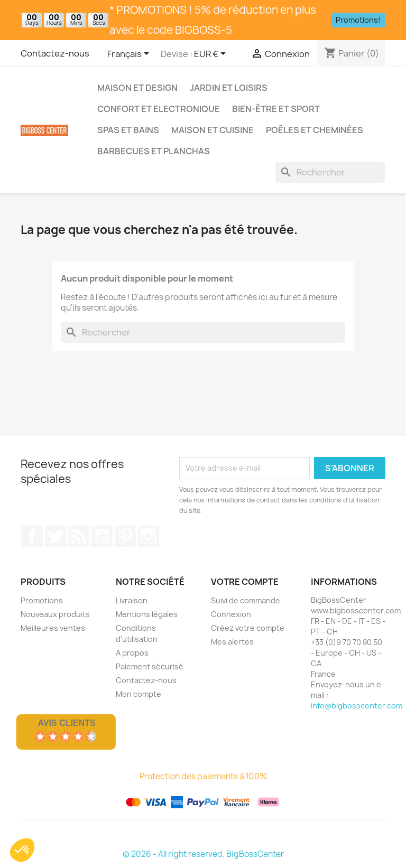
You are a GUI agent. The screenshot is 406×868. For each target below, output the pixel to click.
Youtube (102, 536)
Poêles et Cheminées (315, 130)
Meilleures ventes (53, 628)
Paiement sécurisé (150, 666)
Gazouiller (56, 536)
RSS (79, 536)
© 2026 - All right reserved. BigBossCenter (203, 854)
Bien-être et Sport (276, 109)
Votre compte (245, 582)
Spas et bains (128, 130)
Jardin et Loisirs (229, 88)
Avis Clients (66, 723)
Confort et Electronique (159, 109)
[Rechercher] (330, 172)
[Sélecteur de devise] (212, 54)
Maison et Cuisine (213, 130)
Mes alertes (232, 642)
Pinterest (125, 536)
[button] (22, 850)
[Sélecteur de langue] (130, 54)
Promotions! (358, 20)
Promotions (42, 600)
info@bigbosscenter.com (357, 706)
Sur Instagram (149, 536)
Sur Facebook (32, 536)
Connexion (231, 614)
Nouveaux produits (55, 614)
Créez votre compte (248, 628)
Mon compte (139, 694)
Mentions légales (147, 614)
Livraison (132, 600)
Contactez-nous (55, 53)
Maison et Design (137, 88)
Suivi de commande (246, 600)
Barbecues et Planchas (154, 151)
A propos (132, 653)
